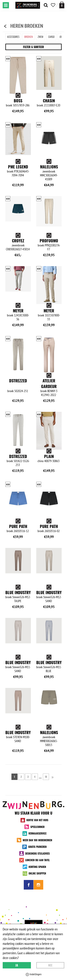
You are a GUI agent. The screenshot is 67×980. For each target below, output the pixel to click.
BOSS (18, 101)
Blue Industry (18, 592)
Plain (49, 456)
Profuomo (49, 241)
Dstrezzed (18, 381)
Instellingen (33, 974)
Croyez (18, 241)
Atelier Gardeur (49, 383)
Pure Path (18, 526)
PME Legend (18, 167)
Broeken (28, 37)
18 (46, 777)
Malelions (49, 167)
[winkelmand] (62, 5)
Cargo (51, 37)
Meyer (18, 311)
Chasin (49, 101)
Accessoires (13, 37)
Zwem (40, 37)
